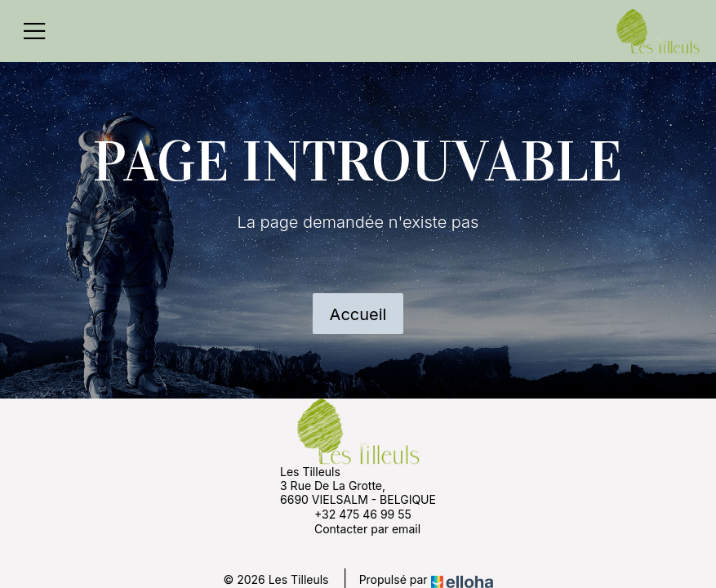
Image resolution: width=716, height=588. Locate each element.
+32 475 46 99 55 (354, 514)
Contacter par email (358, 528)
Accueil (358, 314)
